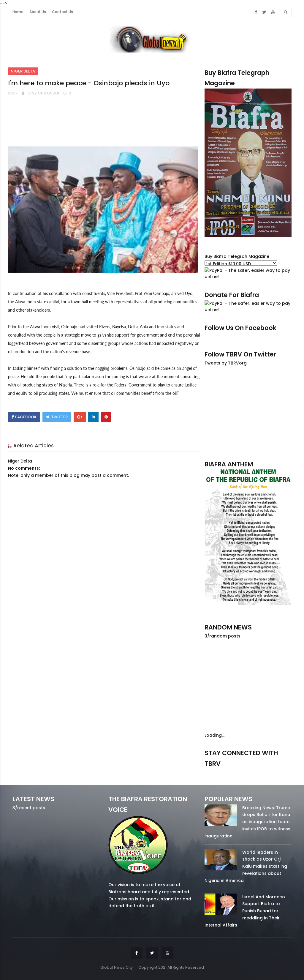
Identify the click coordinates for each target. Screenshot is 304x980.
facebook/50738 (217, 772)
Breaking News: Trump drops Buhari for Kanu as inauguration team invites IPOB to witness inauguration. (247, 822)
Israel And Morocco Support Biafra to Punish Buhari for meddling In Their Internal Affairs (245, 911)
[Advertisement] (248, 413)
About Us (38, 12)
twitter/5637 (248, 772)
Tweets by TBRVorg (226, 363)
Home (18, 12)
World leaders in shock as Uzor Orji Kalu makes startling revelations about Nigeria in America (246, 866)
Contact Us (62, 12)
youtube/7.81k (279, 772)
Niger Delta (23, 71)
